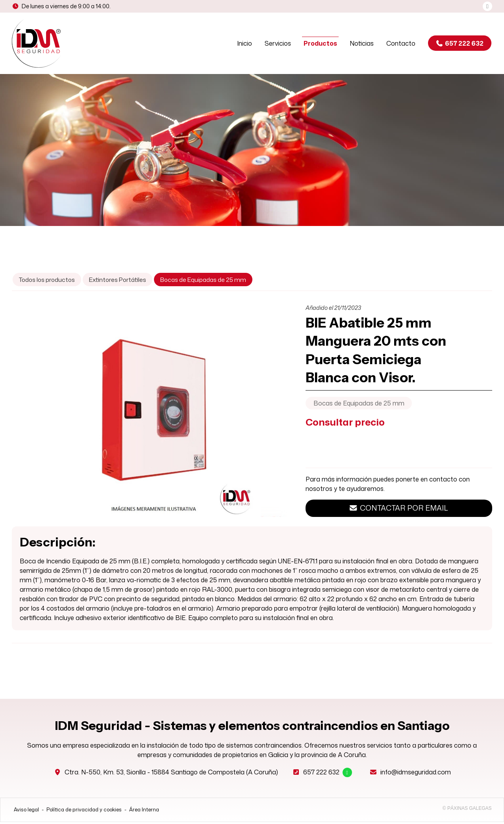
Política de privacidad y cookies (84, 811)
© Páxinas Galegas (467, 810)
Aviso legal (26, 811)
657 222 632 (321, 774)
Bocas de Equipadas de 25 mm (359, 405)
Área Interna (144, 811)
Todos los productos (47, 281)
